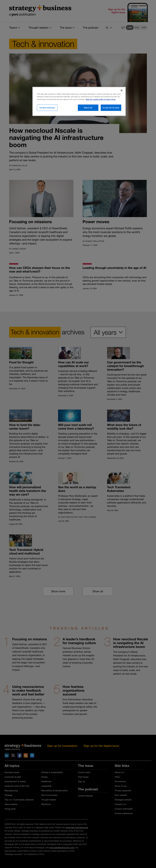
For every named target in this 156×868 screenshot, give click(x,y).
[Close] (122, 90)
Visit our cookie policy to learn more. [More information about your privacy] (101, 99)
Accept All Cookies (111, 108)
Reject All (88, 108)
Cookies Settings (47, 108)
